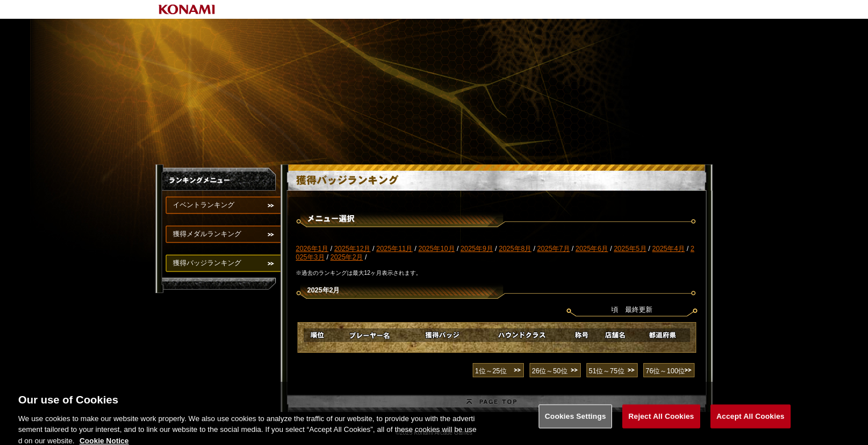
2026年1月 (312, 249)
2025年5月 (630, 249)
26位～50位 (550, 371)
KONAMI (187, 9)
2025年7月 (553, 249)
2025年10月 (437, 249)
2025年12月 (352, 249)
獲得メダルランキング (207, 234)
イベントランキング (204, 205)
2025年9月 (477, 249)
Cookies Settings (576, 420)
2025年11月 (394, 249)
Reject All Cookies (661, 420)
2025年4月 (669, 249)
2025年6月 (592, 249)
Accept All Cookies (751, 420)
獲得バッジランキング (207, 263)
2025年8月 (515, 249)
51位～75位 (607, 371)
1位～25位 (491, 371)
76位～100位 (665, 371)
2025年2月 (347, 257)
